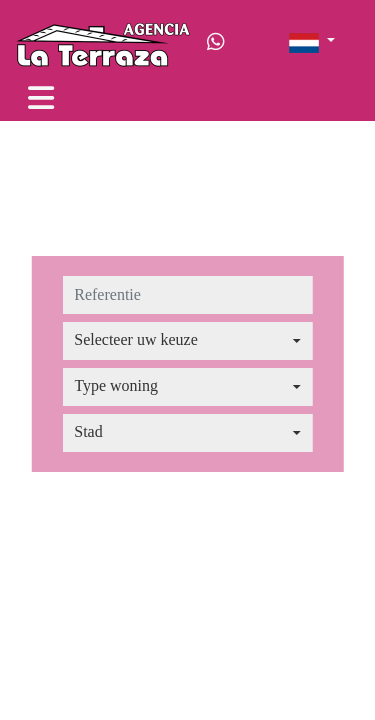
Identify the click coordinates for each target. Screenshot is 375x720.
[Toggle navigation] (41, 98)
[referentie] (187, 295)
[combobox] (187, 341)
